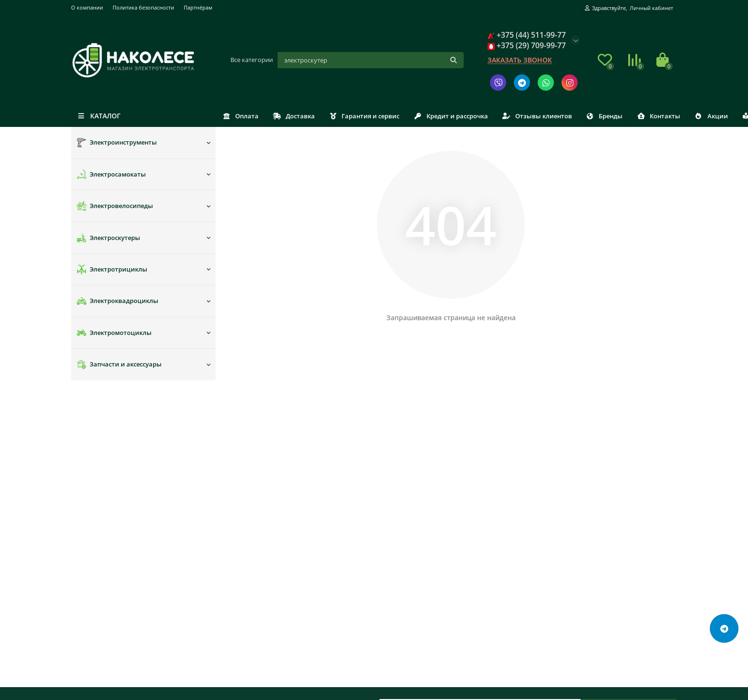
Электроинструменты (117, 143)
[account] (629, 8)
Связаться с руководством (420, 529)
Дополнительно (409, 486)
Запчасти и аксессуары (119, 365)
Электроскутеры (109, 238)
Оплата (245, 116)
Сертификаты (400, 542)
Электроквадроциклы (118, 301)
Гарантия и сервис (384, 116)
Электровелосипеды (115, 206)
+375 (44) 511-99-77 (569, 516)
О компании (87, 7)
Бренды (648, 116)
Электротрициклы (112, 270)
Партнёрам (198, 7)
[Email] (480, 422)
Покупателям (250, 486)
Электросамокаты (111, 174)
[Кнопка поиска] (454, 60)
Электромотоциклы (114, 333)
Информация (96, 486)
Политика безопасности (143, 7)
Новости (392, 516)
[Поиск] (371, 60)
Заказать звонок (520, 60)
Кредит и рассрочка (478, 116)
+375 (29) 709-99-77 (570, 529)
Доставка (306, 116)
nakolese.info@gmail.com (581, 542)
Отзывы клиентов (572, 116)
